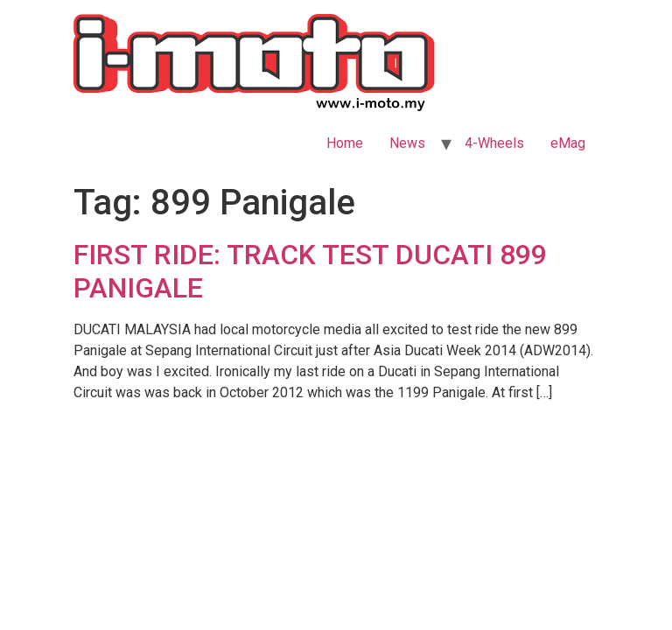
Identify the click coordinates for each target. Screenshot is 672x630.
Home (345, 143)
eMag (568, 143)
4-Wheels (494, 143)
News (407, 143)
